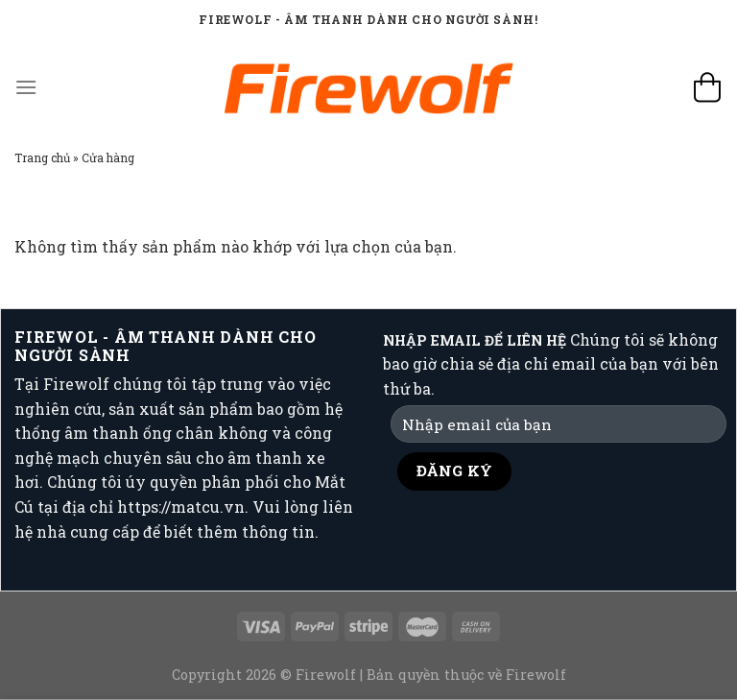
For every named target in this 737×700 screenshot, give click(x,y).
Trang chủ (42, 157)
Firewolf (536, 675)
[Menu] (26, 87)
